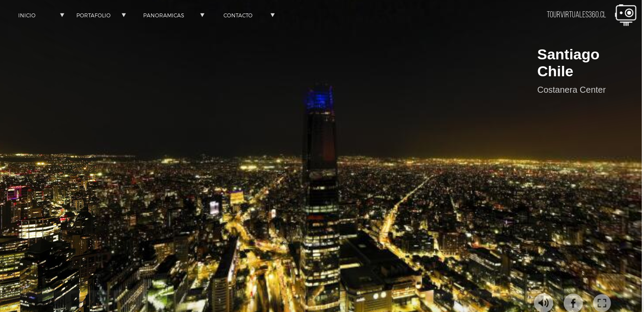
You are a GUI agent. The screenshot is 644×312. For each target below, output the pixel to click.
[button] (27, 15)
